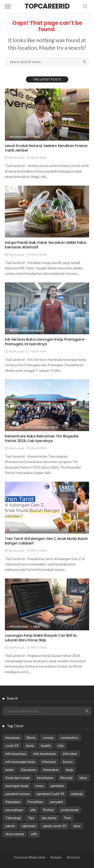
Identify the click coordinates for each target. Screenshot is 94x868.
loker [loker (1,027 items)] (83, 778)
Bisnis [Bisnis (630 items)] (31, 737)
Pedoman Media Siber (30, 857)
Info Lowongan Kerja (26, 330)
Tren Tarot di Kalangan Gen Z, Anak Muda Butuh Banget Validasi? (46, 541)
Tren (36, 137)
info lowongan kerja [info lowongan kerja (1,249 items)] (20, 762)
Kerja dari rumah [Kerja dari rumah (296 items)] (18, 778)
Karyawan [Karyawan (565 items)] (29, 770)
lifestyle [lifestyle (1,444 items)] (66, 778)
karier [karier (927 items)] (10, 770)
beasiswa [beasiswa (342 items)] (12, 737)
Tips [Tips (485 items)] (31, 818)
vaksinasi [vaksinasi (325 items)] (29, 826)
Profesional (19, 137)
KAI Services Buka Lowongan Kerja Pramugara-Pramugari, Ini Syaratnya (45, 342)
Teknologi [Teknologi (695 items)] (13, 818)
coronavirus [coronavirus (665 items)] (69, 737)
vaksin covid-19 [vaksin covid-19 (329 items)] (54, 826)
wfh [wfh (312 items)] (34, 834)
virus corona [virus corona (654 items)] (15, 834)
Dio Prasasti (16, 158)
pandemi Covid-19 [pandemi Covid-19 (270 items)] (50, 794)
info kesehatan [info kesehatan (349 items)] (45, 754)
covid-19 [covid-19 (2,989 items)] (12, 746)
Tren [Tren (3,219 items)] (67, 818)
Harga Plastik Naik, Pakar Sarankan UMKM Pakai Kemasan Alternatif (45, 245)
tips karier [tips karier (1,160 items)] (49, 818)
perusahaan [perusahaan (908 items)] (14, 810)
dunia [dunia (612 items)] (30, 746)
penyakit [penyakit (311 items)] (57, 802)
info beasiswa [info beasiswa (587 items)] (16, 754)
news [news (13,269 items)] (40, 786)
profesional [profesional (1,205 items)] (70, 810)
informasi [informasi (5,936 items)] (49, 762)
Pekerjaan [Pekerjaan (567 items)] (13, 802)
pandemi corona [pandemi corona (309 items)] (17, 794)
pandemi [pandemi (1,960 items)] (57, 786)
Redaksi (56, 857)
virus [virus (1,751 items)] (77, 826)
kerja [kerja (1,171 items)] (70, 770)
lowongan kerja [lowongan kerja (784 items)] (17, 786)
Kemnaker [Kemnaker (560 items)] (51, 770)
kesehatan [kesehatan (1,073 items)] (45, 778)
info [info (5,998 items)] (61, 746)
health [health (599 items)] (46, 746)
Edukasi (16, 427)
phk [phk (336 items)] (33, 810)
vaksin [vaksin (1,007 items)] (10, 826)
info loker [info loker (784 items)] (70, 754)
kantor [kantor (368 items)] (68, 762)
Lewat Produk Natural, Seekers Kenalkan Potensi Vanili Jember (46, 148)
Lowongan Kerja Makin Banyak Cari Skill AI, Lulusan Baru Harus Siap (41, 638)
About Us (73, 857)
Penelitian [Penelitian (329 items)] (35, 802)
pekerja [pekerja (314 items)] (77, 794)
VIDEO (14, 530)
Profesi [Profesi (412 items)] (48, 810)
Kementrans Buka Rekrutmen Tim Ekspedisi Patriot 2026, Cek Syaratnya (42, 439)
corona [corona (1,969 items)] (48, 737)
